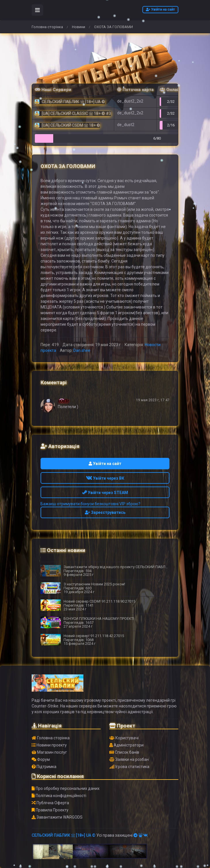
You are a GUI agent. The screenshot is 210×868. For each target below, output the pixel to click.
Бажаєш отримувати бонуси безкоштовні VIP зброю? (90, 504)
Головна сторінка (47, 27)
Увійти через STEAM (105, 493)
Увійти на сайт (160, 9)
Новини (79, 27)
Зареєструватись (105, 512)
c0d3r (63, 401)
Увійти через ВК (105, 478)
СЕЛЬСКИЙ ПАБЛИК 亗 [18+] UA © (64, 835)
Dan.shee (82, 350)
